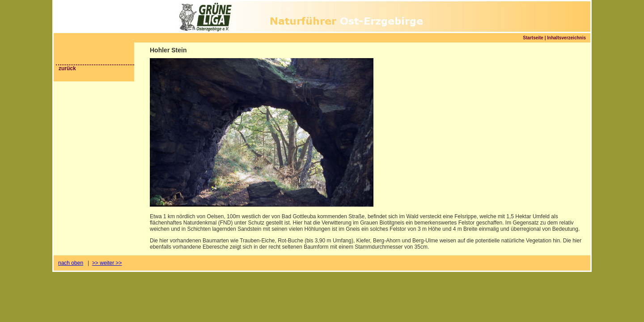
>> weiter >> (107, 263)
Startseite (533, 38)
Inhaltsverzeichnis (566, 38)
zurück (67, 68)
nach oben (71, 263)
